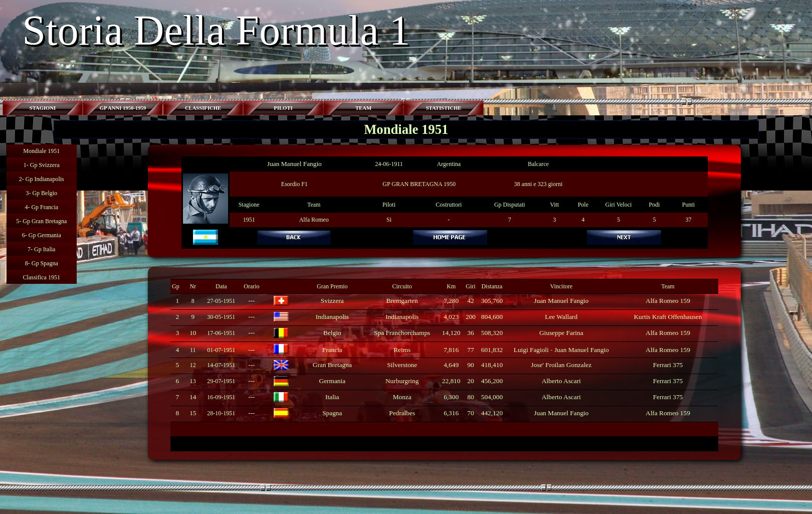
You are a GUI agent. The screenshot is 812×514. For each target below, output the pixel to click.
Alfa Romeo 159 (668, 301)
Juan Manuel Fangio (294, 164)
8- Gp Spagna (42, 263)
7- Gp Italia (41, 249)
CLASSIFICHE (203, 108)
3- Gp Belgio (41, 193)
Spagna (332, 413)
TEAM (363, 108)
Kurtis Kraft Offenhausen (668, 317)
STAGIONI (43, 108)
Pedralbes (402, 413)
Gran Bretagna (332, 365)
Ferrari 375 (668, 365)
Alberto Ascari (561, 381)
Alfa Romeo (314, 220)
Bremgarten (402, 301)
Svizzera (332, 301)
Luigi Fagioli (531, 350)
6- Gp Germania (42, 235)
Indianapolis (332, 317)
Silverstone (402, 365)
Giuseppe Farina (561, 333)
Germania (333, 381)
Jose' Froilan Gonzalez (561, 365)
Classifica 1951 (42, 277)
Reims (402, 350)
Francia (332, 350)
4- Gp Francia (41, 207)
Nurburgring (402, 381)
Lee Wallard (561, 317)
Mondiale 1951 (41, 151)
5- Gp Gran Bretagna (41, 221)
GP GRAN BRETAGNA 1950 (419, 184)
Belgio (332, 333)
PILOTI (283, 108)
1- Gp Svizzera (42, 165)
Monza (402, 397)
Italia (332, 397)
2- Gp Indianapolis (42, 179)
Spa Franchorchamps (402, 333)
